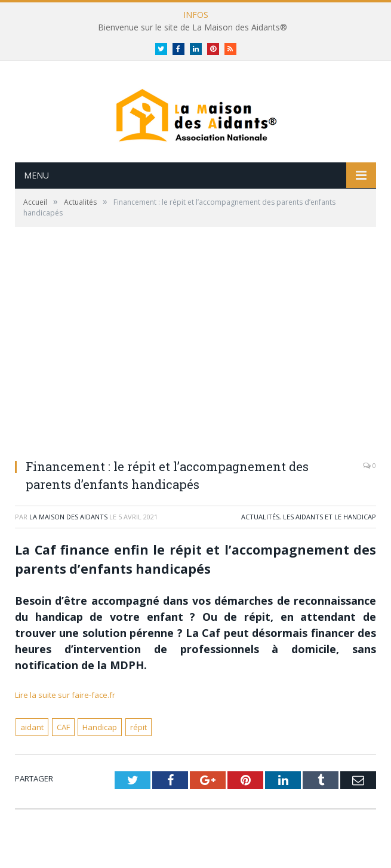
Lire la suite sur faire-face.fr (65, 695)
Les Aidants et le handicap (330, 517)
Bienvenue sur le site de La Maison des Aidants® (193, 27)
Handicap (100, 727)
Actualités (260, 517)
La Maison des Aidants (68, 517)
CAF (63, 727)
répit (138, 727)
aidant (32, 727)
